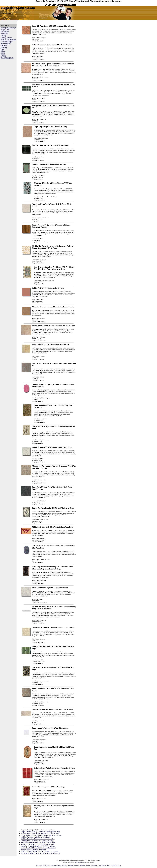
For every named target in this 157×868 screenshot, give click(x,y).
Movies (3, 52)
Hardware (70, 865)
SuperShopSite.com (80, 862)
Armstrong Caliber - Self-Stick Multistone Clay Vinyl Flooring (41, 835)
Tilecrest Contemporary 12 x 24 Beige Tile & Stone (38, 844)
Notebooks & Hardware (8, 40)
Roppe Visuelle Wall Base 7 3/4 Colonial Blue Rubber (38, 848)
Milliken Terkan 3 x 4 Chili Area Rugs (33, 850)
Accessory (4, 48)
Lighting (3, 56)
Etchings (118, 865)
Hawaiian (83, 865)
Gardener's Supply (7, 42)
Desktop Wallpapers (7, 58)
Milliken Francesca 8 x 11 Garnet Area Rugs (35, 837)
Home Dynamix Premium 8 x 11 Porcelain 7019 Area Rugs (40, 833)
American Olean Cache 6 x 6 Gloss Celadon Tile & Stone (40, 851)
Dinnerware (4, 34)
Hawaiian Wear (6, 44)
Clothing (65, 865)
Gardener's (77, 865)
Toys (2, 50)
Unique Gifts (5, 30)
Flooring (3, 36)
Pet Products (5, 32)
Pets (48, 865)
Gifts (45, 865)
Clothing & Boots (6, 38)
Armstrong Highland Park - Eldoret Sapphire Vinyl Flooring (40, 853)
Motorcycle (39, 865)
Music (3, 54)
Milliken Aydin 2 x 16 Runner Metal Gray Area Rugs (38, 839)
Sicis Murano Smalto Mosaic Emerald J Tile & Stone (38, 842)
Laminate (4, 46)
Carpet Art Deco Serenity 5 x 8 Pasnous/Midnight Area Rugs (41, 832)
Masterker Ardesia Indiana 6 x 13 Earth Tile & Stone (38, 846)
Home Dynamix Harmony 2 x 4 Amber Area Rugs (37, 841)
